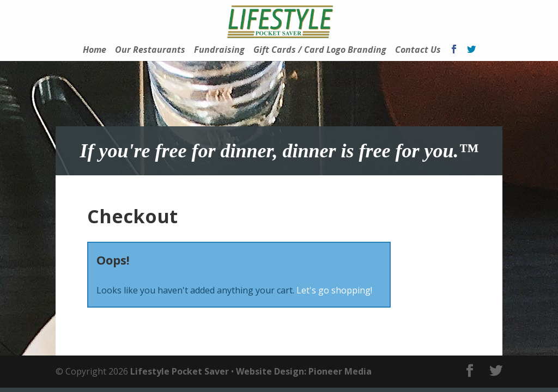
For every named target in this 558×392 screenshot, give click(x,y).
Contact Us (418, 51)
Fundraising (219, 51)
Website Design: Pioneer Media (304, 371)
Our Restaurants (150, 51)
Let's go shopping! (334, 290)
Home (95, 51)
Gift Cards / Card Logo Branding (320, 51)
